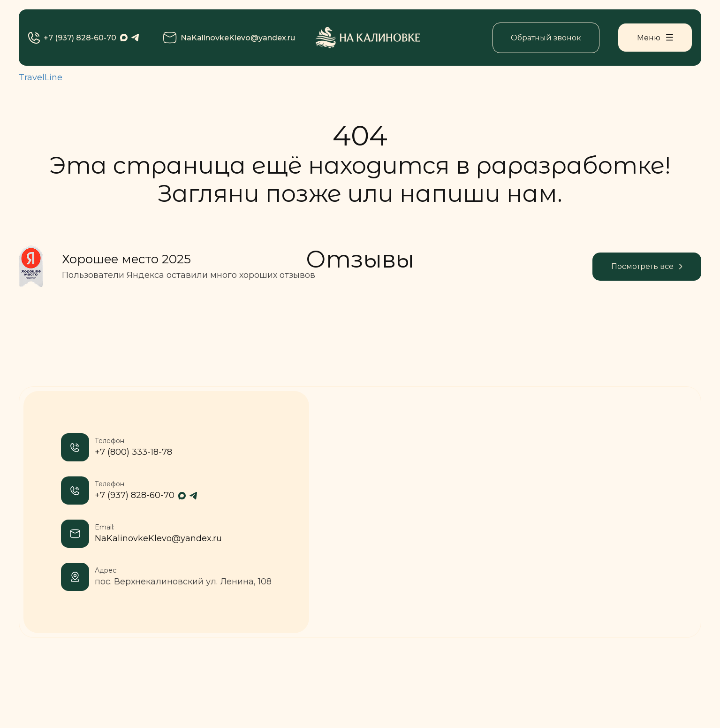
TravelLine (41, 77)
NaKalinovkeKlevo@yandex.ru (229, 38)
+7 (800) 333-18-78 (133, 452)
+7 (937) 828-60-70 (72, 38)
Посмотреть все (647, 266)
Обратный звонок (546, 38)
